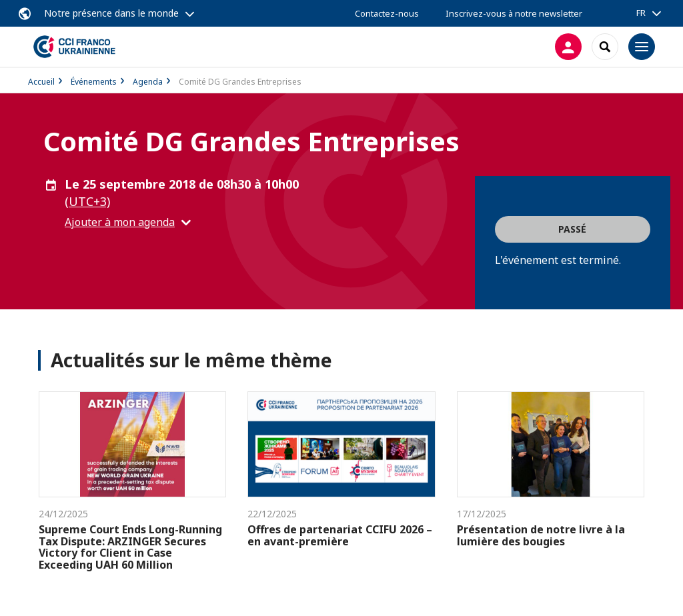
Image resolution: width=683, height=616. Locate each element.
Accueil (41, 82)
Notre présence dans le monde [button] (111, 13)
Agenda (148, 82)
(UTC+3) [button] (87, 201)
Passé (572, 229)
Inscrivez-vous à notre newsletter (514, 13)
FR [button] (641, 13)
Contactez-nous (387, 13)
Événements (94, 82)
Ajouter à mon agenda (120, 222)
